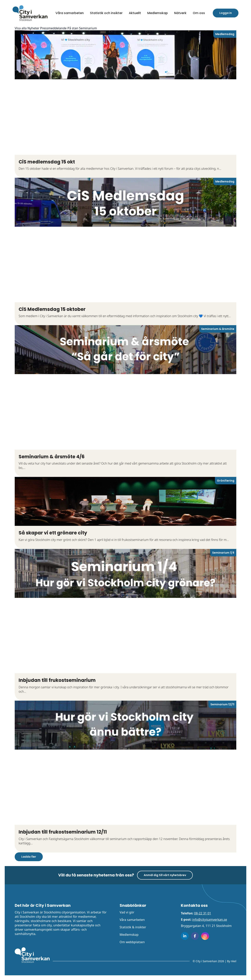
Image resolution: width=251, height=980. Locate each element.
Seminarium (88, 28)
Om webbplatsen (132, 942)
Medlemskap (158, 13)
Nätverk (180, 13)
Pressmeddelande (53, 28)
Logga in (226, 13)
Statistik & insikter (133, 927)
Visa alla (21, 28)
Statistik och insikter (106, 13)
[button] (199, 13)
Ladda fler (29, 857)
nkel (234, 961)
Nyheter (33, 28)
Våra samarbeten (70, 13)
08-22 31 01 (203, 913)
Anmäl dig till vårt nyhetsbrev (165, 875)
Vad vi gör (127, 912)
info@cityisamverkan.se (210, 920)
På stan (73, 28)
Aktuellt (135, 13)
